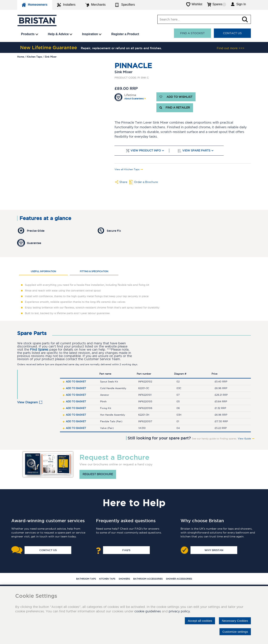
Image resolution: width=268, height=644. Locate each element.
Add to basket (76, 382)
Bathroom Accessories (148, 579)
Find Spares (39, 350)
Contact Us (232, 33)
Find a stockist (192, 33)
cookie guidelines (148, 611)
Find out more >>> (231, 48)
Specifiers (125, 5)
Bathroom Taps (86, 579)
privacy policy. (180, 611)
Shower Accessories (179, 579)
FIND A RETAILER (175, 108)
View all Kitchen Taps (127, 169)
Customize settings (235, 632)
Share (123, 182)
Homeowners (35, 5)
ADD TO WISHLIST (176, 97)
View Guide (244, 439)
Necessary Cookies (234, 621)
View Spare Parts (196, 151)
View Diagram (27, 402)
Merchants (96, 5)
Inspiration (92, 34)
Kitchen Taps (107, 579)
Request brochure (98, 474)
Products (30, 34)
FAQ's (126, 550)
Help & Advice (60, 34)
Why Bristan (214, 550)
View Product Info (146, 151)
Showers (124, 579)
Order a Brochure (146, 182)
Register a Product (125, 34)
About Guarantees (134, 99)
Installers (66, 5)
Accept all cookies (198, 621)
